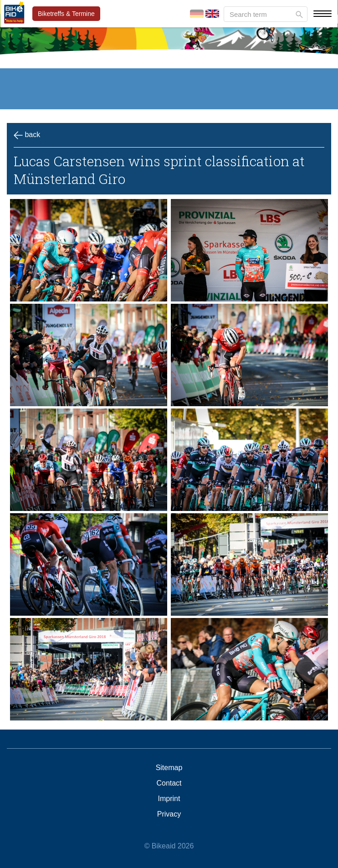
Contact (169, 783)
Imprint (169, 799)
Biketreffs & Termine (66, 14)
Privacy (169, 814)
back (27, 135)
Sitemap (169, 768)
